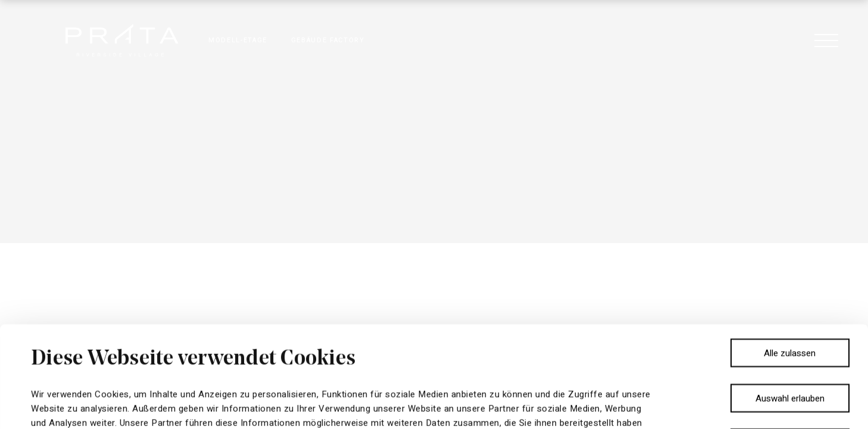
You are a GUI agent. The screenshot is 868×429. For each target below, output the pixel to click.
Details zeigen (509, 406)
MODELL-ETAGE (238, 40)
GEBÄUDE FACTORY (328, 40)
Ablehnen (790, 342)
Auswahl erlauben (790, 297)
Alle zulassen (790, 252)
